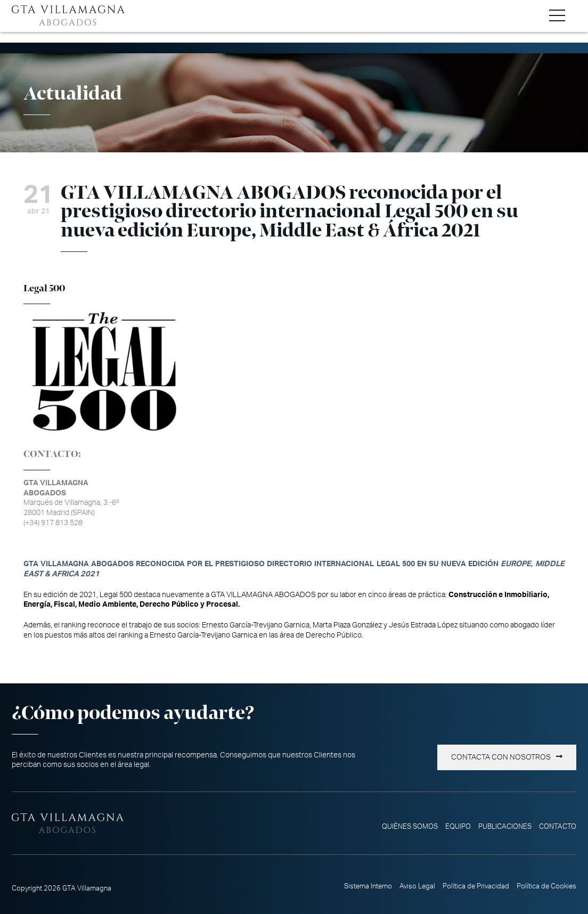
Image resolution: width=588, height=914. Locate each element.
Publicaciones (505, 827)
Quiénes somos (410, 827)
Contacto (558, 827)
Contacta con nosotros (501, 757)
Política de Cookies (546, 886)
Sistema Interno (368, 886)
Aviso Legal (417, 886)
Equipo (458, 827)
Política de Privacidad (476, 886)
